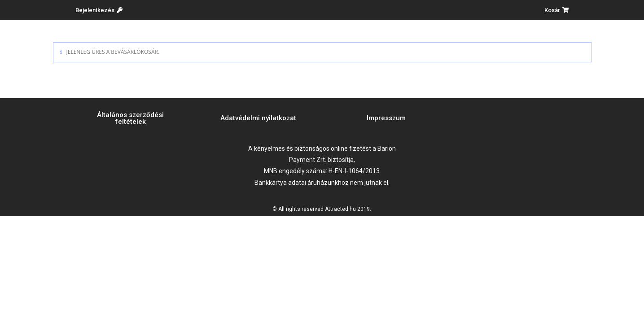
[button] (99, 10)
